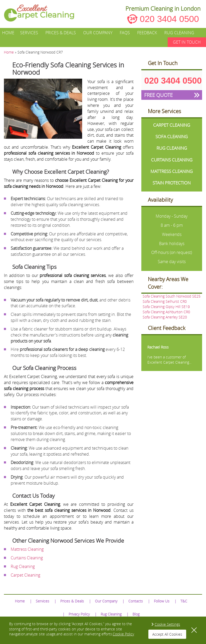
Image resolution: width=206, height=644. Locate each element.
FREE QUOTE (158, 95)
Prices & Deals (61, 33)
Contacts (136, 601)
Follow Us (162, 601)
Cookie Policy (123, 634)
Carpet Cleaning (25, 575)
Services (29, 33)
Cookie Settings (167, 624)
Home (8, 33)
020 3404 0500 (169, 19)
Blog (136, 614)
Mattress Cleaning (27, 549)
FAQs (125, 33)
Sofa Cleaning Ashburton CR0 (166, 312)
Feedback (147, 33)
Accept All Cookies (167, 634)
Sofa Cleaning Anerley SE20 (165, 317)
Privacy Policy (79, 614)
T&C (184, 601)
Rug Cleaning (179, 33)
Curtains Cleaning (27, 558)
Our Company (98, 33)
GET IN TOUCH (187, 42)
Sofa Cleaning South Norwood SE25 (172, 296)
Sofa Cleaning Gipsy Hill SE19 (166, 307)
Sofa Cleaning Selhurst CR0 (165, 301)
